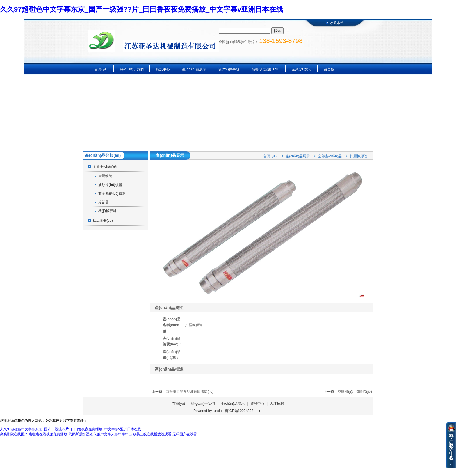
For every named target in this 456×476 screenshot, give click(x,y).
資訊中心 (163, 69)
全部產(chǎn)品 (105, 166)
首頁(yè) (101, 69)
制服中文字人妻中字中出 (113, 434)
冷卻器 (104, 202)
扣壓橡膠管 (359, 156)
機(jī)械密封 (107, 211)
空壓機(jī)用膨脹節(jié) (355, 392)
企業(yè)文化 (302, 69)
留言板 (329, 69)
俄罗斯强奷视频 (81, 434)
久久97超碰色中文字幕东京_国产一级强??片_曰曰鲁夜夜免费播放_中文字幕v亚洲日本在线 (141, 9)
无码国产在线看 (185, 434)
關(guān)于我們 (132, 69)
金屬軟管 (105, 176)
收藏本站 (337, 23)
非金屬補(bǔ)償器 (112, 193)
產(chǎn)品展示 (194, 69)
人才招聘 (277, 404)
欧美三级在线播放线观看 (152, 434)
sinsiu (217, 411)
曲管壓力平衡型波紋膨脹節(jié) (190, 392)
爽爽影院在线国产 (14, 434)
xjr (258, 411)
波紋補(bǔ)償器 (110, 185)
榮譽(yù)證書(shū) (266, 69)
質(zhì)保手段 (229, 69)
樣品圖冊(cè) (103, 221)
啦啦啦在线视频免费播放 (48, 434)
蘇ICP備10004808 (239, 411)
